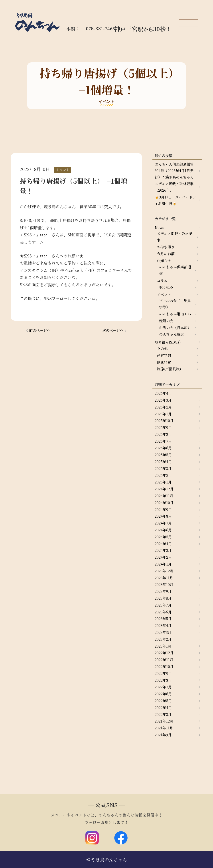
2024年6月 (163, 530)
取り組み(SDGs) (168, 342)
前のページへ (40, 330)
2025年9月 (163, 427)
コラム (162, 281)
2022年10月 (164, 667)
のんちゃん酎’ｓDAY (175, 314)
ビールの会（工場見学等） (175, 304)
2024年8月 (163, 516)
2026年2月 (163, 407)
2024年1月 (163, 564)
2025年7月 (163, 441)
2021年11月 (164, 728)
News (159, 227)
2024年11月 (164, 496)
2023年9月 (163, 591)
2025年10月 (164, 421)
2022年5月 (163, 701)
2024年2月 (163, 557)
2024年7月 (163, 523)
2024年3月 (163, 550)
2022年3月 (163, 714)
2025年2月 (163, 475)
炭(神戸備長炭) (169, 369)
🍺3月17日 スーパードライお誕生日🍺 (175, 200)
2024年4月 (163, 544)
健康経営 (164, 362)
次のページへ (113, 330)
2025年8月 (163, 434)
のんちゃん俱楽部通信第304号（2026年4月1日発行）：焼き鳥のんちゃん (174, 171)
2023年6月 (163, 612)
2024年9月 (163, 510)
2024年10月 (164, 503)
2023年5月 (163, 619)
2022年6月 (163, 694)
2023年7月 (163, 605)
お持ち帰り (166, 247)
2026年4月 (163, 393)
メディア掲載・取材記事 (175, 237)
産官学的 (164, 355)
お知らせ (164, 261)
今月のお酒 (166, 254)
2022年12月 (164, 653)
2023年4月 (163, 625)
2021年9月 (163, 735)
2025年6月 (163, 448)
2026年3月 (163, 400)
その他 (162, 349)
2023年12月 (164, 571)
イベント (164, 294)
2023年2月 (163, 639)
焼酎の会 (166, 321)
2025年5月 (163, 455)
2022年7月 (163, 687)
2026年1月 (163, 414)
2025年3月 (163, 468)
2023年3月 (163, 632)
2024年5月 (163, 537)
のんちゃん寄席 (172, 334)
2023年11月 (164, 578)
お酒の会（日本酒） (175, 328)
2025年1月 (163, 482)
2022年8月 (163, 680)
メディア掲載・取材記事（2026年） (174, 187)
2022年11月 (164, 660)
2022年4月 (163, 708)
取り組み (166, 287)
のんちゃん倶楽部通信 (175, 270)
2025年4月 (163, 462)
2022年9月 (163, 673)
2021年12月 (164, 721)
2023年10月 (164, 584)
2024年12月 (164, 489)
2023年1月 (163, 646)
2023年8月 (163, 598)
